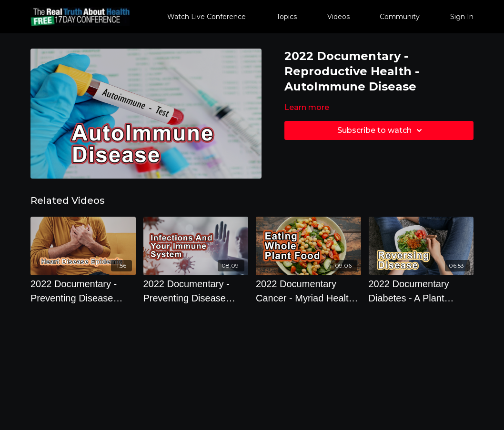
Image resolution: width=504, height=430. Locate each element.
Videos (338, 17)
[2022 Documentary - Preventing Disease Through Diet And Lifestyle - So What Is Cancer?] (196, 291)
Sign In (462, 17)
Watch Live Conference (207, 17)
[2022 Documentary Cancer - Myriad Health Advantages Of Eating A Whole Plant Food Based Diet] (308, 291)
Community (400, 17)
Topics (287, 17)
